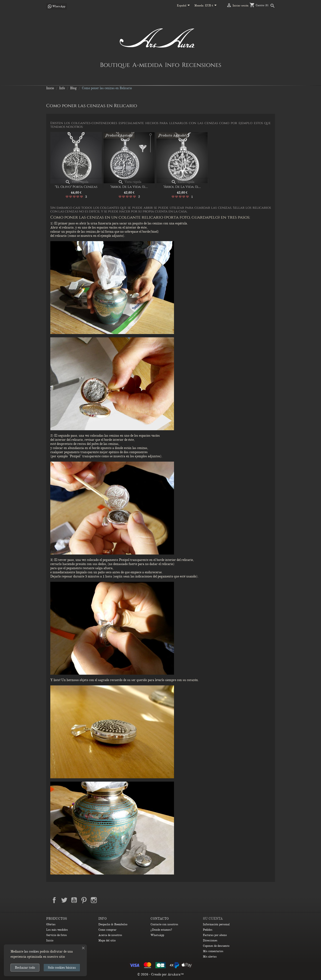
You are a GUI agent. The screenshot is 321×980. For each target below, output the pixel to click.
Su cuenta (213, 919)
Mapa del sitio (107, 940)
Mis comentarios (213, 951)
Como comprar (107, 930)
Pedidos (208, 930)
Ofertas (51, 924)
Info (172, 65)
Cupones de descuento (216, 946)
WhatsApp (157, 935)
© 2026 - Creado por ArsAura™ (160, 974)
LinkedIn (104, 900)
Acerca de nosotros (110, 935)
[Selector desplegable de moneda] (212, 6)
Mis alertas (210, 957)
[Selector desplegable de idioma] (184, 6)
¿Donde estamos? (161, 930)
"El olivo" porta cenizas (76, 187)
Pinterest (84, 900)
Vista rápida (77, 182)
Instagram (94, 900)
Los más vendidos (57, 930)
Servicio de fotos (56, 935)
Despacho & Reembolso (113, 924)
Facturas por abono (215, 935)
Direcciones (210, 940)
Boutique (115, 65)
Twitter (64, 900)
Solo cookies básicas (62, 968)
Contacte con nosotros (164, 924)
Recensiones (202, 65)
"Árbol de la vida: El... (182, 187)
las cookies (32, 952)
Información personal (216, 924)
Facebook (54, 900)
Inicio (50, 940)
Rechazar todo (25, 968)
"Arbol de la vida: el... (129, 187)
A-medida (147, 65)
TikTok (114, 900)
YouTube (74, 900)
